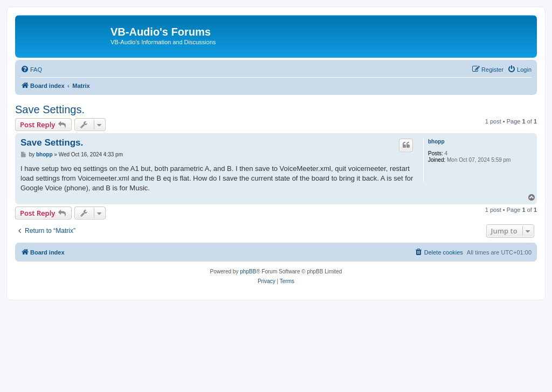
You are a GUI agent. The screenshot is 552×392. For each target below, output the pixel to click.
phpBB (248, 271)
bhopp (436, 142)
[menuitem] (31, 70)
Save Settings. (50, 109)
